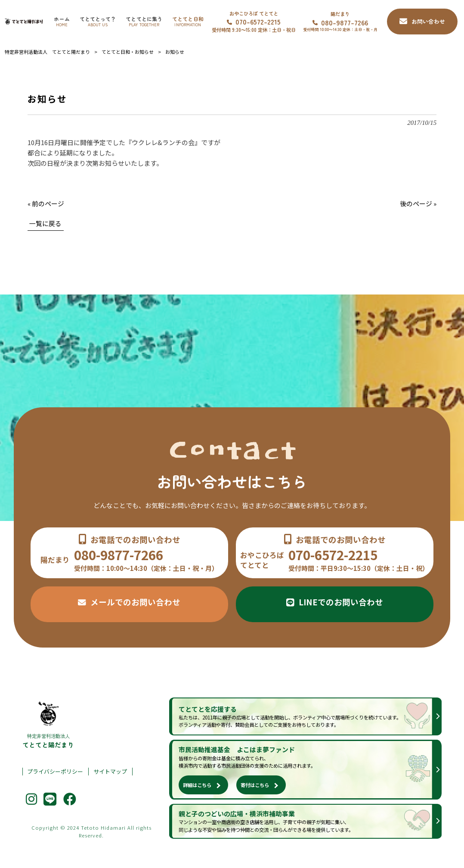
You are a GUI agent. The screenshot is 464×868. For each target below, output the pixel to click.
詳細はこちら (197, 785)
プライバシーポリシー (55, 772)
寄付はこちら (255, 785)
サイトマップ (110, 772)
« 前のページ (46, 203)
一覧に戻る (45, 223)
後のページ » (418, 203)
